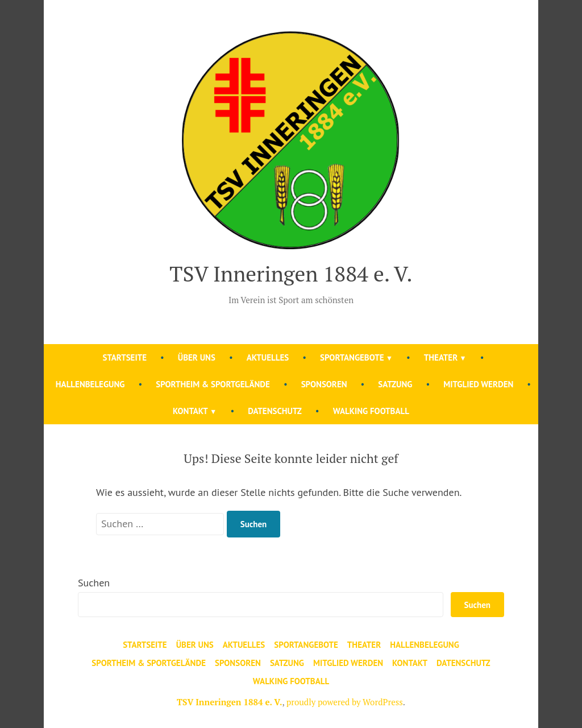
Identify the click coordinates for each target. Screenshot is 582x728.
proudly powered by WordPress (345, 702)
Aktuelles (268, 357)
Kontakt (190, 411)
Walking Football (371, 411)
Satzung (395, 384)
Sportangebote (352, 357)
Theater (441, 357)
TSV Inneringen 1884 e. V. (291, 274)
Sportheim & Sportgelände (213, 384)
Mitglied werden (478, 384)
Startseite (125, 357)
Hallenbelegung (90, 384)
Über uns (197, 357)
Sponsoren (324, 384)
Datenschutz (275, 411)
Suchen (94, 583)
